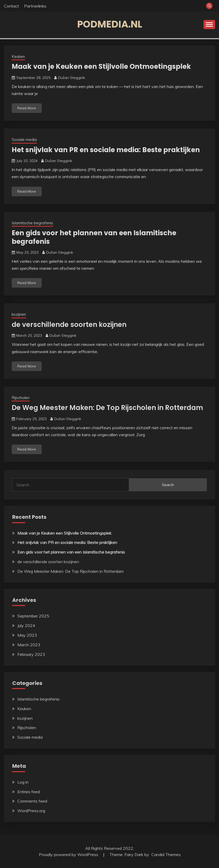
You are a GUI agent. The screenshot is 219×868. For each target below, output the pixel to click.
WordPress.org (31, 811)
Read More (27, 108)
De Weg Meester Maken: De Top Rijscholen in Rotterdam (107, 408)
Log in (23, 782)
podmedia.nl (110, 24)
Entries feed (29, 792)
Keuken (18, 56)
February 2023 (31, 654)
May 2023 (27, 635)
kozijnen (19, 314)
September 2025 (33, 616)
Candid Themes (166, 854)
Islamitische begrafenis (32, 223)
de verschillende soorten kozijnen (69, 325)
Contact (11, 6)
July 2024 (26, 625)
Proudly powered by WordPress (69, 854)
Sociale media (24, 140)
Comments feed (32, 801)
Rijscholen (21, 398)
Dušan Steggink (72, 78)
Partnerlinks (35, 6)
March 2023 (29, 645)
